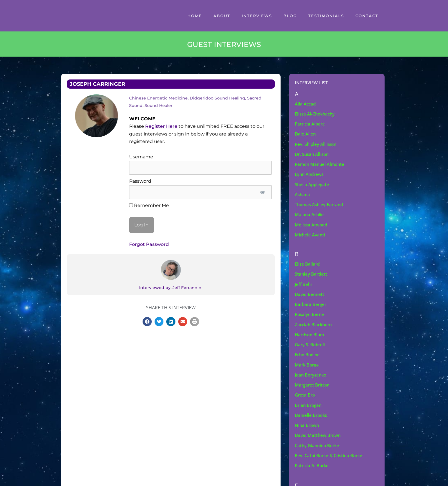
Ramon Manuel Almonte (321, 164)
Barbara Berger (311, 304)
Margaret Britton (313, 384)
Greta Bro (305, 395)
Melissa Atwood (312, 224)
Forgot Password (149, 244)
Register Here (161, 126)
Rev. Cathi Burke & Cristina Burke (331, 455)
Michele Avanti (311, 234)
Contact (367, 16)
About (222, 16)
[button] (147, 322)
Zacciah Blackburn (315, 324)
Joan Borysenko (312, 374)
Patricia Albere (311, 124)
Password (140, 181)
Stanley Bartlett (311, 274)
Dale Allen (306, 134)
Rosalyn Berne (310, 314)
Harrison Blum (311, 334)
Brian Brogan (309, 405)
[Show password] (263, 192)
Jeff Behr (304, 284)
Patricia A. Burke (313, 465)
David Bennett (310, 294)
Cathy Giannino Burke (318, 445)
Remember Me (149, 205)
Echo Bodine (308, 354)
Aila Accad (306, 104)
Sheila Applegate (313, 184)
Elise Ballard (308, 264)
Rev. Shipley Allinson (317, 144)
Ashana (303, 194)
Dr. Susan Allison (313, 154)
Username (141, 157)
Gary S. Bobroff (311, 344)
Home (195, 16)
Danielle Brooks (312, 415)
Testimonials (326, 16)
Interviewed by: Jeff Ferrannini (171, 288)
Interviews (257, 16)
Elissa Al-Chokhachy (316, 114)
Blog (290, 16)
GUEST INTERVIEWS (224, 45)
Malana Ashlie (310, 214)
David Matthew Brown (319, 435)
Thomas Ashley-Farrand (320, 204)
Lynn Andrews (310, 174)
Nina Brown (308, 425)
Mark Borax (308, 364)
